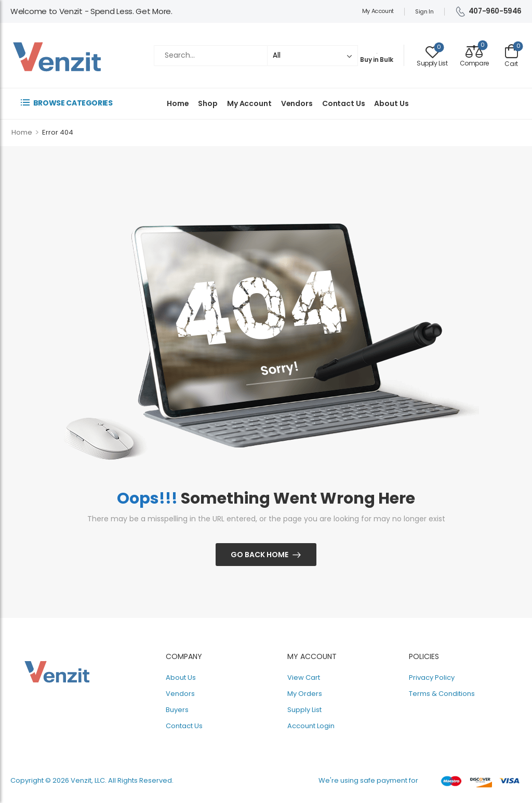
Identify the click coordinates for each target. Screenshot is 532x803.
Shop (208, 103)
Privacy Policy (432, 677)
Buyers (177, 710)
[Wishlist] (432, 55)
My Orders (305, 694)
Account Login (311, 726)
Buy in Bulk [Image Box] (377, 60)
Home (178, 103)
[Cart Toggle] (511, 55)
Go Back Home (260, 555)
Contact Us (344, 103)
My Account (378, 11)
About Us (391, 103)
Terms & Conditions (442, 694)
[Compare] (474, 55)
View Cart (304, 677)
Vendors (297, 103)
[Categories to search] (312, 55)
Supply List (304, 710)
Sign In (424, 11)
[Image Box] (377, 51)
